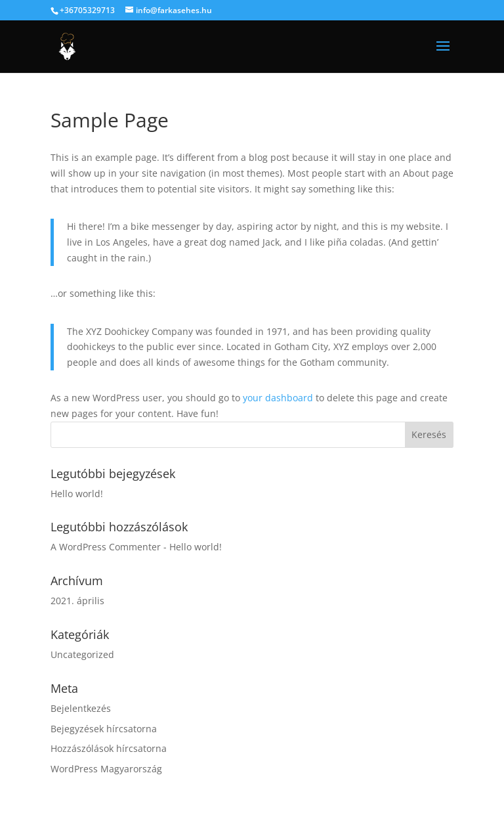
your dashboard (278, 398)
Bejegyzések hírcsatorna (104, 729)
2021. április (77, 601)
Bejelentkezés (81, 708)
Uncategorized (82, 654)
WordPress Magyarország (106, 769)
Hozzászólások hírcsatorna (109, 748)
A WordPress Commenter (106, 547)
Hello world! (77, 494)
